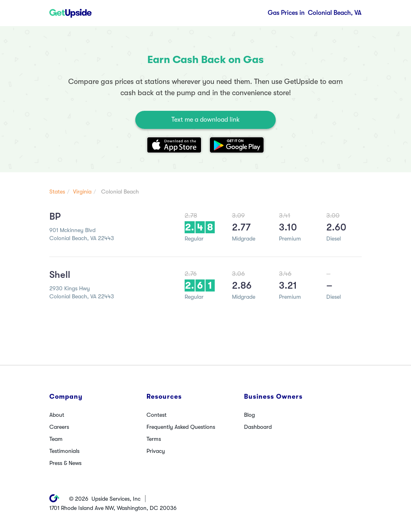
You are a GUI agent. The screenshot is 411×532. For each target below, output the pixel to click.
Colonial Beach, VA (315, 13)
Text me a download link (205, 120)
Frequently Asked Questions (181, 427)
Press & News (65, 463)
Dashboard (258, 427)
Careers (59, 427)
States (57, 192)
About (57, 415)
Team (56, 439)
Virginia (82, 192)
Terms (154, 439)
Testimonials (64, 451)
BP (55, 216)
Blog (249, 415)
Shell (60, 275)
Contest (157, 415)
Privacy (156, 451)
